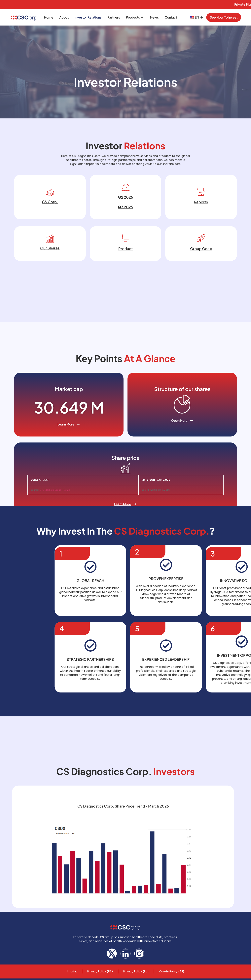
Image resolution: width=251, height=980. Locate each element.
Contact (171, 17)
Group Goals (201, 273)
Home (49, 17)
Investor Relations (88, 17)
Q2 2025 (125, 222)
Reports (201, 227)
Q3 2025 (125, 232)
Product (125, 273)
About (64, 17)
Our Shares (50, 273)
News (154, 17)
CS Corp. (50, 226)
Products (135, 17)
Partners (114, 17)
